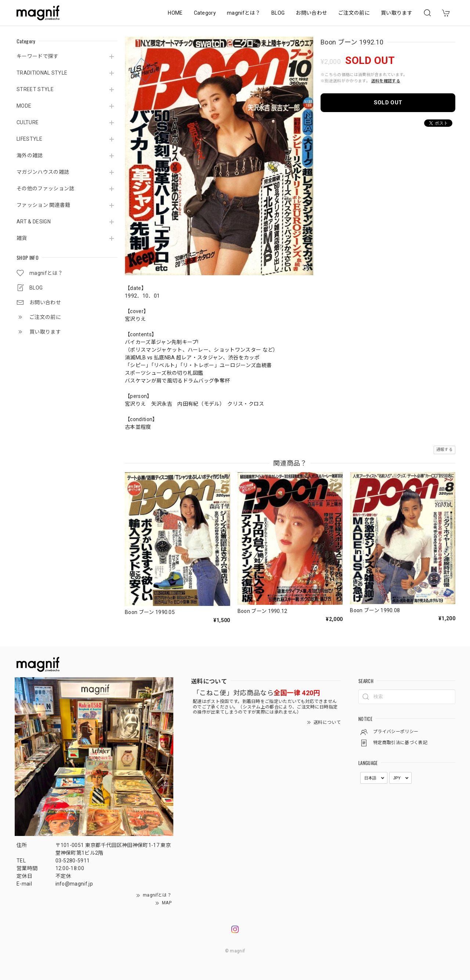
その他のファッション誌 (46, 189)
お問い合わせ (311, 13)
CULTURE (28, 122)
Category (205, 13)
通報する (444, 450)
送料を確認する (386, 81)
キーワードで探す (38, 56)
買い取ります (397, 13)
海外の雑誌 (30, 155)
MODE (24, 106)
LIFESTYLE (29, 139)
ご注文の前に (354, 13)
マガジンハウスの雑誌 (43, 172)
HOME (175, 13)
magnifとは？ (244, 13)
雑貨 (22, 238)
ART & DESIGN (34, 222)
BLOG (278, 13)
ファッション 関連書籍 (44, 205)
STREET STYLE (35, 89)
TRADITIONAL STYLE (42, 73)
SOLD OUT (388, 103)
